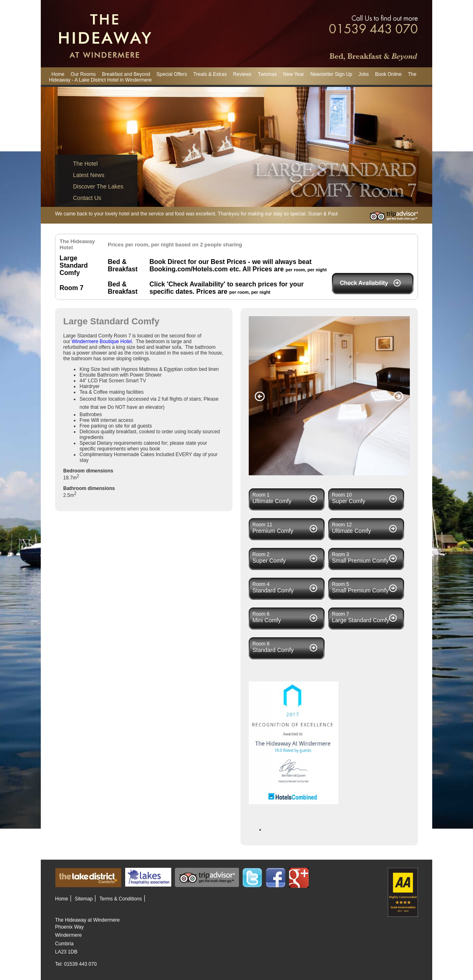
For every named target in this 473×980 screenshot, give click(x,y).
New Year (293, 74)
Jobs (364, 74)
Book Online (388, 74)
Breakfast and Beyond (126, 74)
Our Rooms (83, 74)
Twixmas (267, 74)
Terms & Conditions (121, 899)
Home (58, 74)
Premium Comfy (273, 531)
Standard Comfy (273, 590)
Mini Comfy (267, 620)
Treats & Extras (210, 74)
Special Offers (171, 74)
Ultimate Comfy (272, 501)
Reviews (242, 74)
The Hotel (85, 164)
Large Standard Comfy (361, 620)
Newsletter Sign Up (331, 74)
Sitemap (84, 899)
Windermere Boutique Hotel (102, 341)
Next (399, 397)
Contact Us (87, 198)
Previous (260, 397)
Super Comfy (349, 501)
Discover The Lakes (98, 186)
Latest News (89, 175)
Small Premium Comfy (360, 561)
